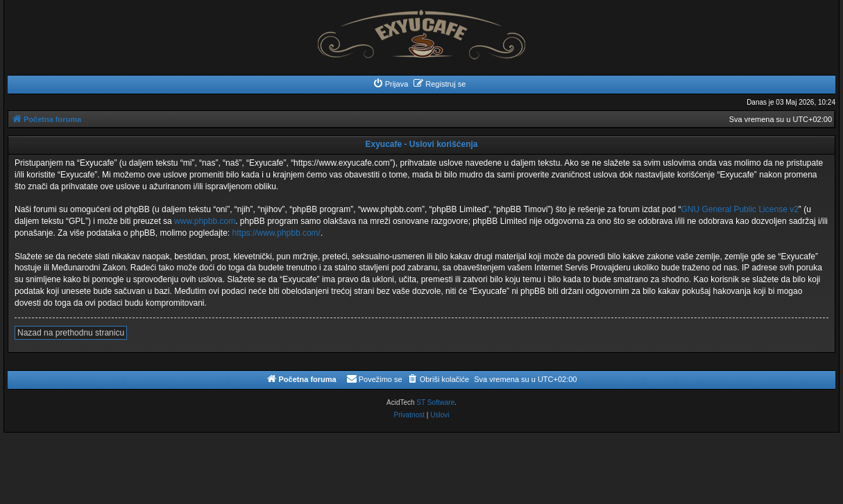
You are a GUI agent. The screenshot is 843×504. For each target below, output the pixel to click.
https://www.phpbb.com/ (276, 233)
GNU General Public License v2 (739, 209)
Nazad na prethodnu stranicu (71, 333)
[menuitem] (391, 84)
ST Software (435, 402)
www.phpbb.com (205, 221)
